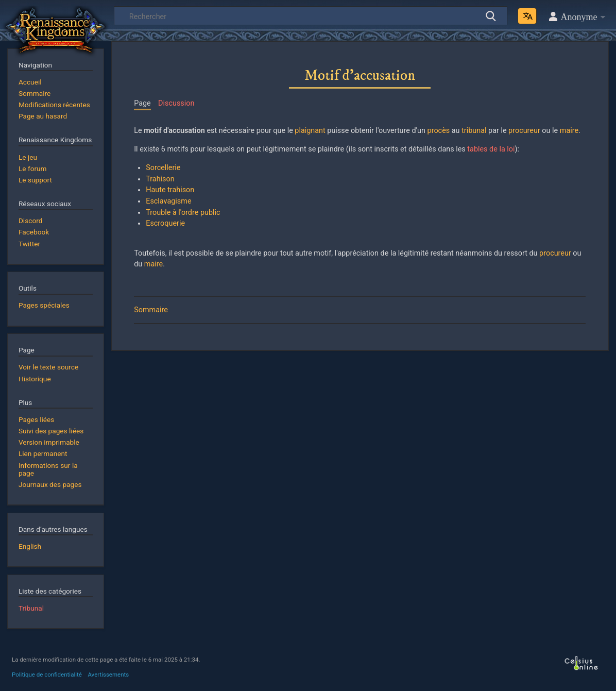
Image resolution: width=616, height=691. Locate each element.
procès (439, 131)
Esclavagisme (168, 201)
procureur (524, 131)
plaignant (310, 131)
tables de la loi (491, 149)
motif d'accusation (174, 131)
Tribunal (31, 608)
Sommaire (151, 310)
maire (569, 131)
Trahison (160, 179)
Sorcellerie (163, 168)
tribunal (474, 131)
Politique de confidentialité (47, 675)
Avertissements (108, 675)
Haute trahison (170, 190)
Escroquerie (165, 223)
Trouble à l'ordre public (183, 213)
